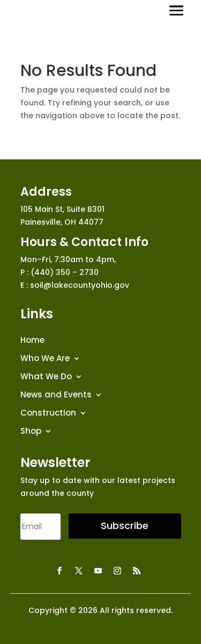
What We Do (46, 377)
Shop (31, 431)
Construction (48, 413)
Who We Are (45, 359)
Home (32, 340)
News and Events (56, 395)
